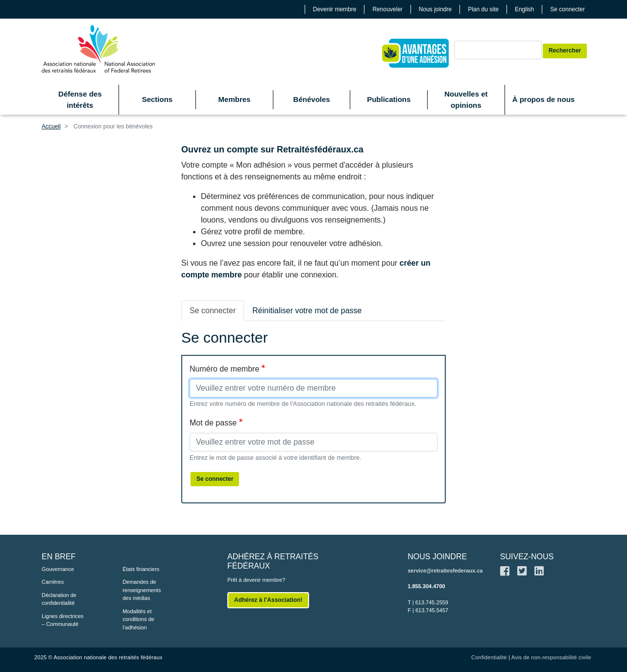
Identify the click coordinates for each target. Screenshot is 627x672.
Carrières (53, 582)
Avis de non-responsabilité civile (551, 657)
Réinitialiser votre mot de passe (307, 311)
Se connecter (567, 9)
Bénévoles (312, 99)
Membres (235, 99)
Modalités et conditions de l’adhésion (138, 619)
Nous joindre (435, 9)
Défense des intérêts (80, 100)
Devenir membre (335, 9)
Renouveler (387, 9)
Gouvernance (58, 569)
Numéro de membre (224, 369)
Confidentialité (489, 657)
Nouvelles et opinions (466, 100)
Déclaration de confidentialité (59, 599)
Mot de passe (213, 423)
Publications (389, 99)
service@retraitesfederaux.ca (445, 571)
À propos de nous (544, 99)
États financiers (141, 569)
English (524, 9)
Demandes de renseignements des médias (142, 590)
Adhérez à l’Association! (268, 600)
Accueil (51, 126)
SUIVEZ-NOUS (527, 557)
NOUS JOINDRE (437, 557)
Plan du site (483, 9)
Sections (157, 99)
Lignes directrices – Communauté (63, 620)
